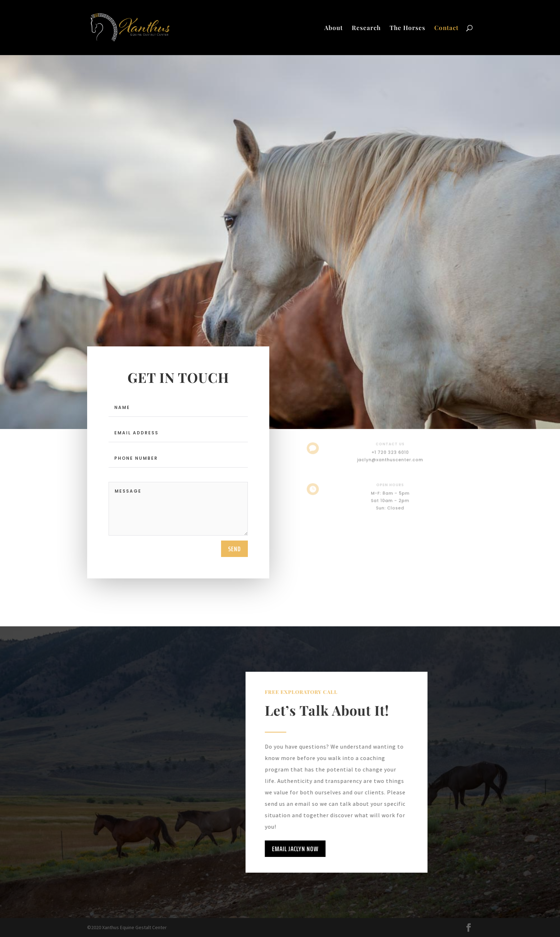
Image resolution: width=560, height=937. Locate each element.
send (234, 549)
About (334, 28)
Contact (446, 28)
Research (366, 28)
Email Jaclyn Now (276, 849)
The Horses (407, 28)
